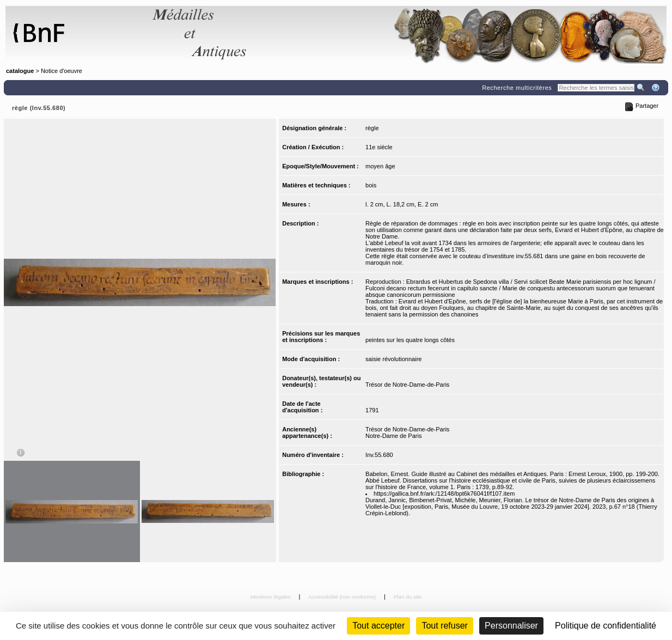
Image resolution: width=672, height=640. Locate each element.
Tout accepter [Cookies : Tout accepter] (378, 626)
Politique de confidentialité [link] (606, 626)
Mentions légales (271, 597)
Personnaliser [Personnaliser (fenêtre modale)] (511, 626)
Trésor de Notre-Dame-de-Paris (407, 385)
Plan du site (408, 597)
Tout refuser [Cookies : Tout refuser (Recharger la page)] (444, 626)
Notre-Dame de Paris (393, 436)
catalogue (20, 71)
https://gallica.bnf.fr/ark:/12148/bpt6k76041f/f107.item (444, 493)
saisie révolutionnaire (393, 359)
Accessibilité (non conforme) (343, 597)
